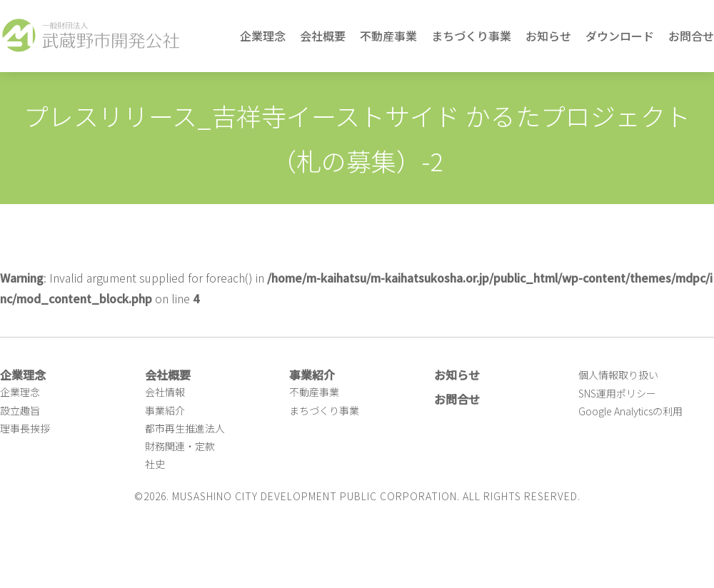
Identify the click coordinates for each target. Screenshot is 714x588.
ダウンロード (620, 36)
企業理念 (263, 36)
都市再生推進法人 (185, 428)
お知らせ (548, 36)
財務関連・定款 (180, 446)
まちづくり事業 (471, 36)
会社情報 (165, 392)
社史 (155, 464)
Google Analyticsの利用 (630, 411)
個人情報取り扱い (618, 375)
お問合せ (691, 36)
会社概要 (323, 36)
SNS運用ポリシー (617, 393)
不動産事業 (388, 36)
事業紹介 (165, 410)
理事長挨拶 (25, 428)
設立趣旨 (20, 410)
